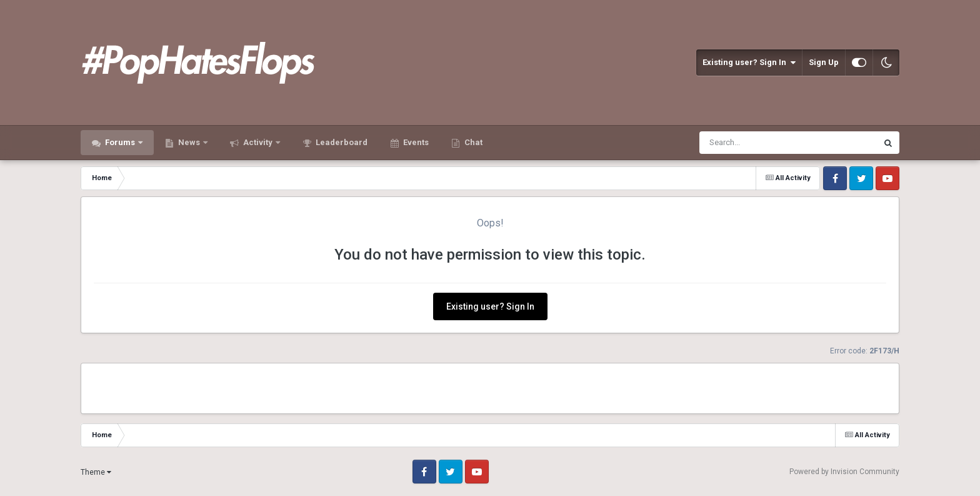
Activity (258, 142)
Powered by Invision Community (844, 472)
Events (415, 142)
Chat (472, 142)
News (189, 142)
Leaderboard (341, 142)
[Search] (756, 143)
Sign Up (824, 62)
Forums (120, 142)
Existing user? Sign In (749, 63)
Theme (96, 472)
